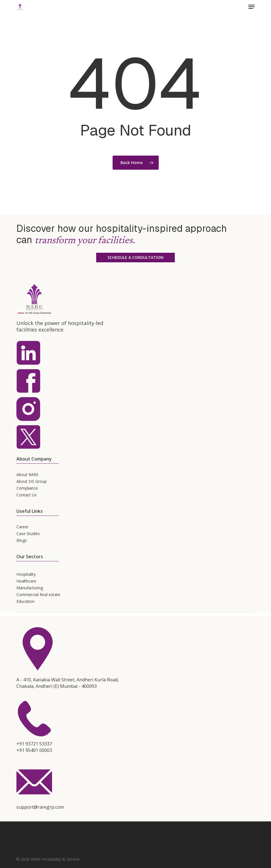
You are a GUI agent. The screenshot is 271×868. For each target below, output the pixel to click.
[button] (251, 7)
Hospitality (26, 574)
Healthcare (26, 581)
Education (25, 601)
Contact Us (27, 495)
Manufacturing (30, 588)
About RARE (27, 475)
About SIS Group (32, 481)
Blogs (22, 540)
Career (22, 527)
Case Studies (28, 534)
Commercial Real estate (38, 595)
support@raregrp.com (40, 807)
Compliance (27, 488)
